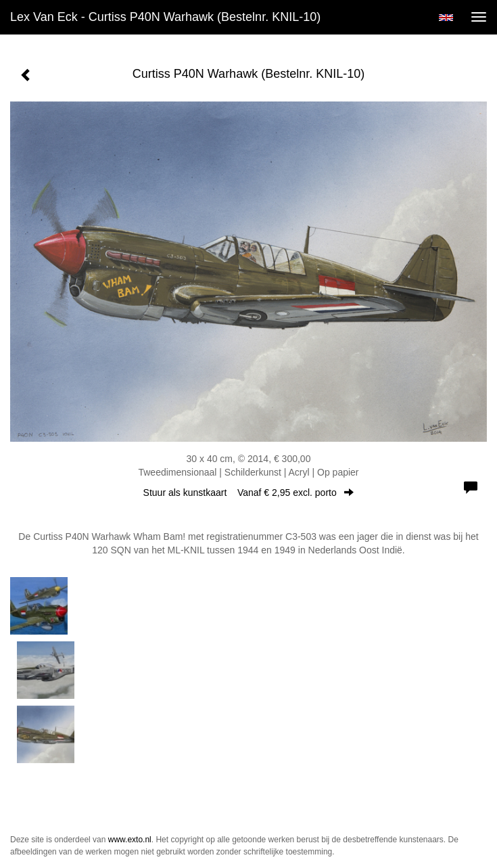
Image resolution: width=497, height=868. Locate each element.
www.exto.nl (130, 840)
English (446, 18)
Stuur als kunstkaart (249, 493)
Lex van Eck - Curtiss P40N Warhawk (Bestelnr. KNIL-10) (165, 17)
